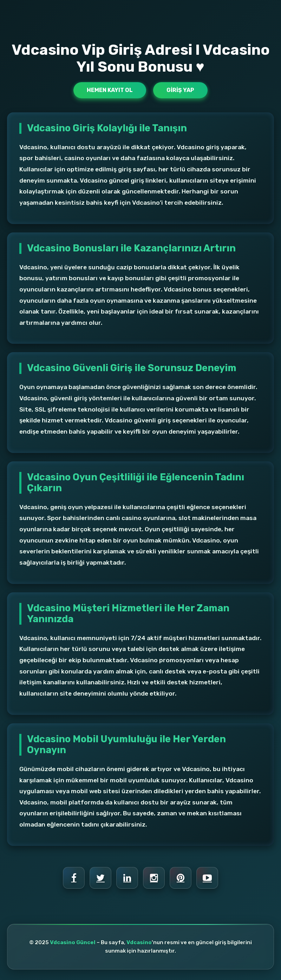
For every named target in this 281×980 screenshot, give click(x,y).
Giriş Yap (180, 90)
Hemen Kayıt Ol (110, 90)
